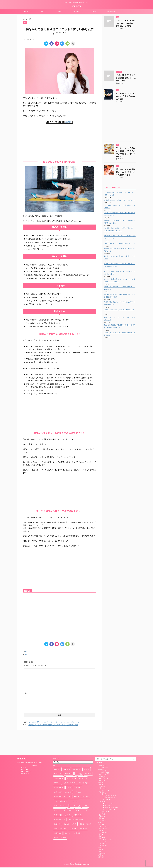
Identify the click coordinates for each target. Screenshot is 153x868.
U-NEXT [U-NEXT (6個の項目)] (58, 751)
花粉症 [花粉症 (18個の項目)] (58, 811)
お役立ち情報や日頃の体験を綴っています (29, 740)
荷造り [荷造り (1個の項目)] (68, 811)
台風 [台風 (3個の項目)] (68, 792)
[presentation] (40, 705)
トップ (26, 12)
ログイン (23, 745)
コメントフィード (26, 749)
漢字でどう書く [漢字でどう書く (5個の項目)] (60, 806)
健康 (26, 651)
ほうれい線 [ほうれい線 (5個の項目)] (71, 756)
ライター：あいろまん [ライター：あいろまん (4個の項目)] (62, 774)
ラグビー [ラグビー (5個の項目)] (74, 779)
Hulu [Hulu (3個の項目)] (57, 747)
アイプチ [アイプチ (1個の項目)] (83, 756)
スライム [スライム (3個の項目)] (58, 769)
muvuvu (76, 6)
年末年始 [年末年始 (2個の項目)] (77, 792)
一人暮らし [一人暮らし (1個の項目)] (75, 783)
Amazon (77, 12)
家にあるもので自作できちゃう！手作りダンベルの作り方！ (125, 96)
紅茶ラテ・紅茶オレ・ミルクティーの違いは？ (119, 243)
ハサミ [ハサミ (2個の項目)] (78, 769)
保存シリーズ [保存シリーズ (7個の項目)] (81, 788)
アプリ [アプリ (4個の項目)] (57, 760)
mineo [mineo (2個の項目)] (87, 747)
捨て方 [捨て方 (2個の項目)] (57, 801)
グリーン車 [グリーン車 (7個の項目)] (59, 765)
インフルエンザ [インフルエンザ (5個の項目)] (70, 760)
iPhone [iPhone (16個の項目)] (66, 747)
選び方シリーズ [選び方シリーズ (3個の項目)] (60, 815)
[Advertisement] (59, 142)
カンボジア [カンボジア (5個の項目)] (83, 760)
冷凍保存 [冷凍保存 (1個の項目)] (58, 792)
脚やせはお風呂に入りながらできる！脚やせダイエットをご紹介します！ (55, 722)
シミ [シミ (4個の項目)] (69, 765)
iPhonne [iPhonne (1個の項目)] (77, 747)
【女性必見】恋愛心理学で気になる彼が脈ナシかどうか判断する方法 (53, 725)
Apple (94, 12)
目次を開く (69, 122)
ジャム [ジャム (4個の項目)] (78, 765)
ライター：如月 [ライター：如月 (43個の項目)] (61, 779)
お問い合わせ (111, 12)
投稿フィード (24, 747)
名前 (25, 693)
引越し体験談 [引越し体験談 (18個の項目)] (60, 797)
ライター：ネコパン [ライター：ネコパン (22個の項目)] (81, 774)
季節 (60, 12)
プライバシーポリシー (76, 840)
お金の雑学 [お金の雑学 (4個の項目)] (59, 756)
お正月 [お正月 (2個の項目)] (88, 751)
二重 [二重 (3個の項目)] (86, 783)
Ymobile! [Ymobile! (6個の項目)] (69, 751)
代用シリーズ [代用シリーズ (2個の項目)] (59, 788)
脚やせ (27, 654)
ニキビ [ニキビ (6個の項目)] (68, 769)
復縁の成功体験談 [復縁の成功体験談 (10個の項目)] (76, 797)
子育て (43, 12)
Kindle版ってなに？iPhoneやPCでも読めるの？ (120, 200)
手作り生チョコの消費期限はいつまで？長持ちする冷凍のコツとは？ (125, 172)
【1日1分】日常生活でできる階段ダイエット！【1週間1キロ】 (126, 78)
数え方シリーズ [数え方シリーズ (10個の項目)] (70, 801)
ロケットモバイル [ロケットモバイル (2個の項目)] (61, 783)
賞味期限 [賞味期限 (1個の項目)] (78, 811)
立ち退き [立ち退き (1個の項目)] (73, 806)
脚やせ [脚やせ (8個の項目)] (83, 806)
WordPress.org (25, 751)
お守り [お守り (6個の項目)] (79, 751)
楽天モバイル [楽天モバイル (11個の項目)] (85, 801)
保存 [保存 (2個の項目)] (70, 788)
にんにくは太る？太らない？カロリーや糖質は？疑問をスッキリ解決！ (125, 23)
